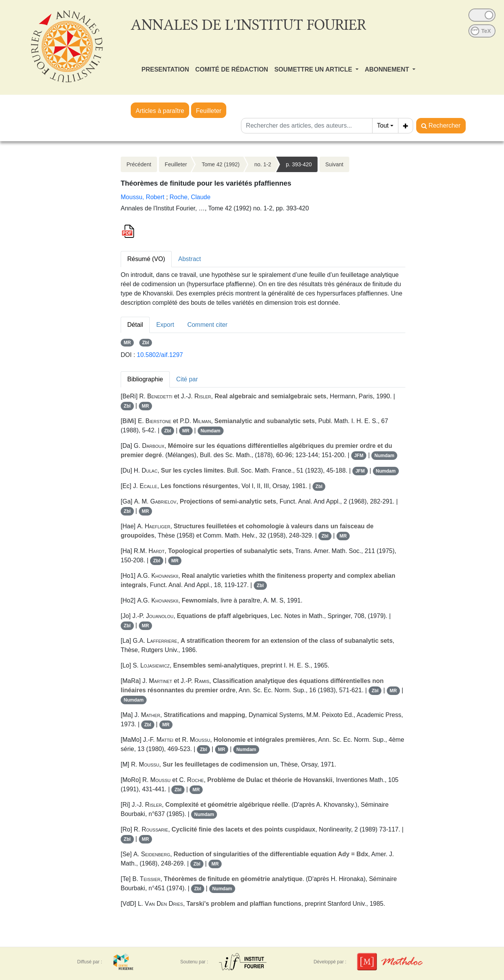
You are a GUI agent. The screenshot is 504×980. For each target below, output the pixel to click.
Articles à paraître (160, 111)
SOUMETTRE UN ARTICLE (314, 69)
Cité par (187, 379)
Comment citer (207, 325)
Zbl (145, 343)
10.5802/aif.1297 (160, 355)
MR (127, 343)
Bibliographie (145, 379)
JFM (359, 456)
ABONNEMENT (388, 69)
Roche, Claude (190, 197)
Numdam (210, 431)
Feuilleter (209, 111)
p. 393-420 (299, 164)
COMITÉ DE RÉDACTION (232, 69)
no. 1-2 (263, 164)
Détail (135, 325)
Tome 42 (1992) (220, 164)
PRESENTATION (165, 69)
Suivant (334, 164)
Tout (383, 125)
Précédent (139, 164)
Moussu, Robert (143, 197)
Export (165, 325)
